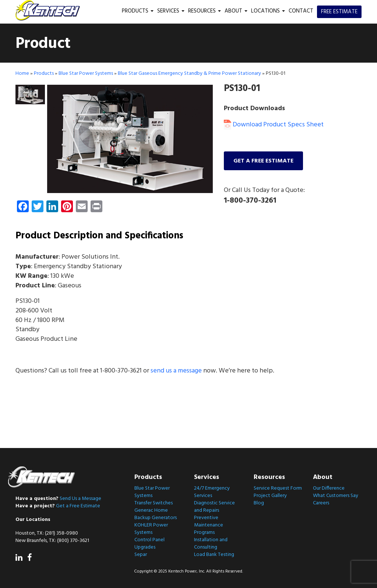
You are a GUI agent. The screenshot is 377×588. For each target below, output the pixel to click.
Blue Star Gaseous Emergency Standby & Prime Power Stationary (189, 73)
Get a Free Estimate (78, 506)
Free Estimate (339, 12)
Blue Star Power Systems (86, 73)
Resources (205, 11)
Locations (268, 11)
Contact (301, 11)
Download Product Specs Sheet (274, 125)
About (236, 11)
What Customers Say (336, 496)
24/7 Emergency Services (212, 492)
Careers (321, 503)
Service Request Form (278, 488)
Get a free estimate (263, 161)
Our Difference (329, 488)
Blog (259, 503)
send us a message (176, 371)
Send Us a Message (80, 499)
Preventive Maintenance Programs (209, 525)
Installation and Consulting (211, 544)
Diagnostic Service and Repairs (214, 507)
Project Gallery (270, 496)
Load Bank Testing (214, 555)
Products (138, 11)
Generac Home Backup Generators (156, 514)
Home (22, 73)
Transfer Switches (154, 503)
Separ (141, 555)
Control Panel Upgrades (149, 544)
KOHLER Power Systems (151, 529)
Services (171, 11)
